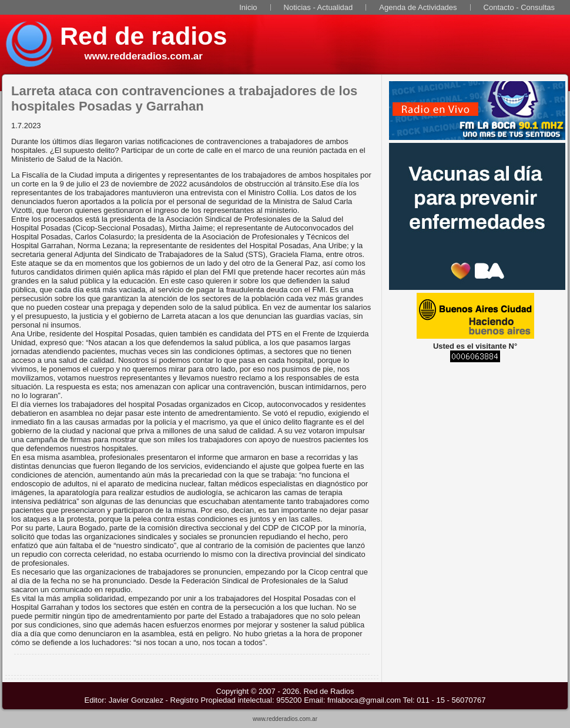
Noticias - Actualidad (318, 7)
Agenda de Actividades (418, 7)
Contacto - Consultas (519, 7)
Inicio (248, 7)
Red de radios (143, 36)
